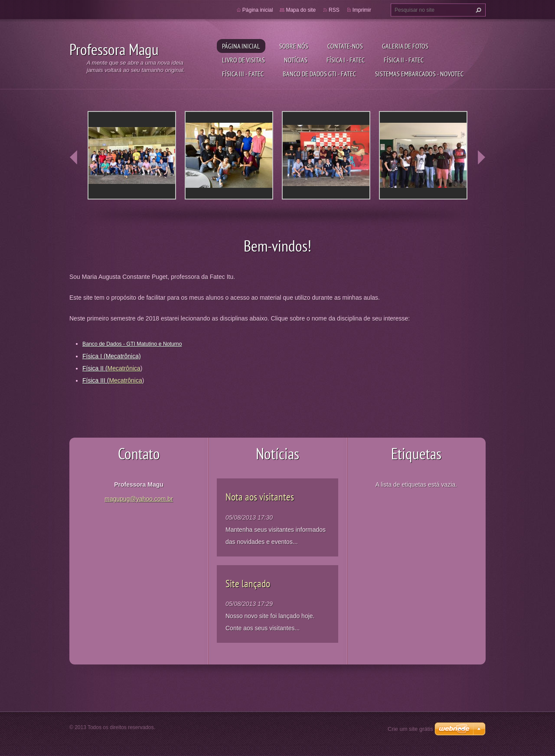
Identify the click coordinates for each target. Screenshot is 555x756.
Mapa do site (301, 10)
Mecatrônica (124, 368)
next (481, 157)
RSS (334, 10)
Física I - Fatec (346, 60)
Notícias (296, 60)
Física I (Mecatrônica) (112, 356)
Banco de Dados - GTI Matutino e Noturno (132, 344)
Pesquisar (477, 10)
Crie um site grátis (410, 729)
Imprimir (362, 10)
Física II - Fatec (404, 60)
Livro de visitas (243, 60)
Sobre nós (294, 46)
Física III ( (96, 380)
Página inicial (241, 46)
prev (74, 157)
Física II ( (95, 368)
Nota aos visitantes (260, 497)
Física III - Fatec (243, 74)
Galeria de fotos (405, 46)
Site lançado (248, 584)
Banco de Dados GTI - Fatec (319, 74)
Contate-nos (345, 46)
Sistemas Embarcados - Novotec (419, 74)
